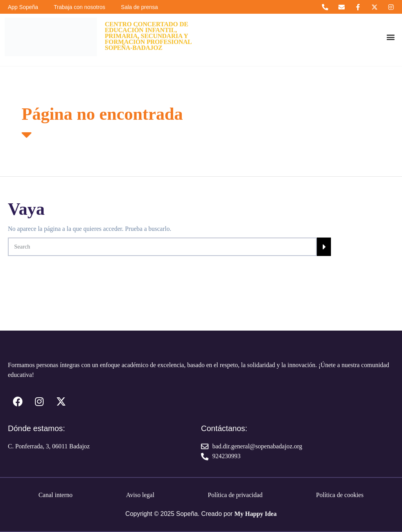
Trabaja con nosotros (79, 7)
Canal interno (56, 495)
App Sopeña (23, 7)
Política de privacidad (235, 495)
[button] (390, 37)
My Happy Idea (256, 514)
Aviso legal (140, 495)
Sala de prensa (139, 7)
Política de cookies (340, 495)
